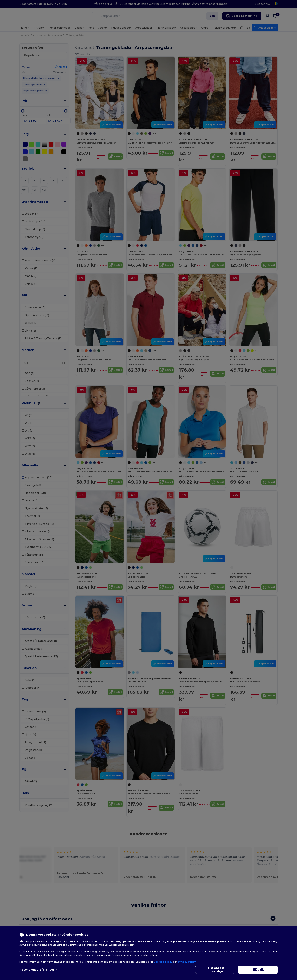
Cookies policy (163, 962)
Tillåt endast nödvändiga (215, 970)
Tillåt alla (258, 970)
